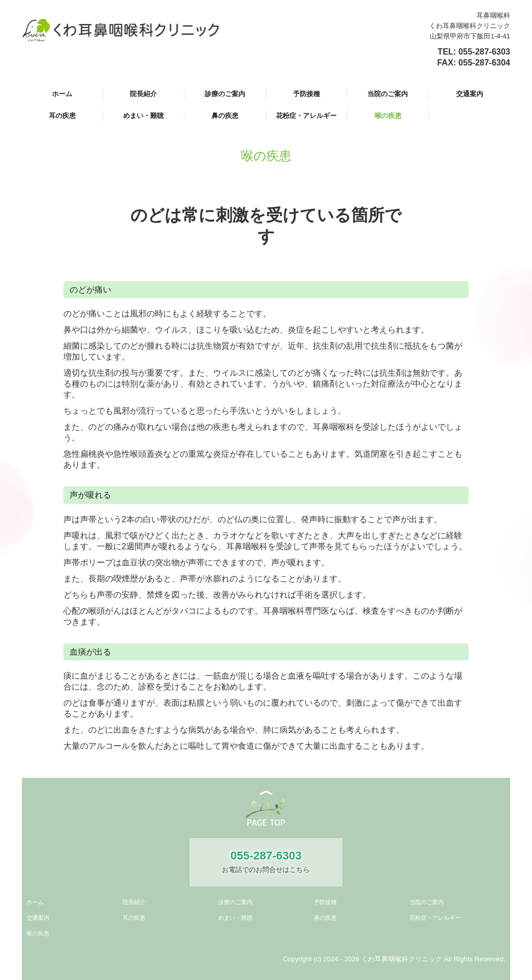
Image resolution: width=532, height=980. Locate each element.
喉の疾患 (388, 116)
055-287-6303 (484, 52)
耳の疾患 (62, 116)
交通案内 (470, 94)
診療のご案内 (225, 94)
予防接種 (307, 94)
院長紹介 (143, 94)
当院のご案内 (388, 94)
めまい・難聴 (143, 116)
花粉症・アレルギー (306, 116)
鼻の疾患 (225, 116)
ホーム (62, 94)
